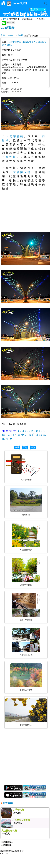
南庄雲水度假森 (26, 690)
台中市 (11, 35)
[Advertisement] (25, 758)
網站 (17, 447)
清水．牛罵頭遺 (26, 620)
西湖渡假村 (26, 515)
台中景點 (34, 36)
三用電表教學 (26, 480)
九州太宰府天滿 (26, 655)
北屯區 (5, 19)
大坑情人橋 (22, 172)
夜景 (26, 36)
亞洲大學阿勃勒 (26, 585)
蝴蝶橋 (11, 157)
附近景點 (7, 803)
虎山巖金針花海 (26, 550)
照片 (25, 447)
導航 (33, 447)
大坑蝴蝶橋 (8, 28)
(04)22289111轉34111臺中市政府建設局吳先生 (24, 435)
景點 (3, 35)
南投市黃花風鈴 (26, 725)
